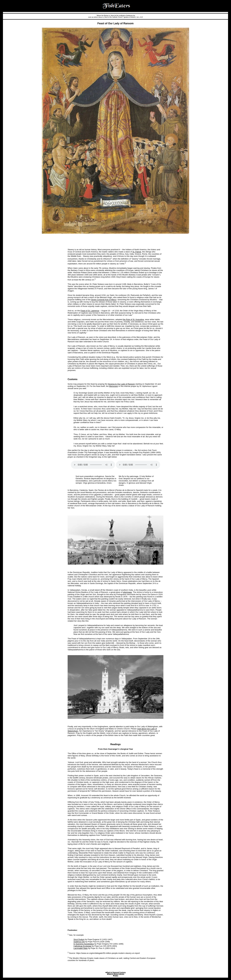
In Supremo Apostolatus (84, 944)
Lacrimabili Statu (81, 948)
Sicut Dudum (79, 939)
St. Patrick (137, 252)
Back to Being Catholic (116, 974)
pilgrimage (127, 592)
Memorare (114, 386)
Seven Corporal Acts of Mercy (104, 300)
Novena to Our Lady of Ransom (121, 384)
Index (116, 976)
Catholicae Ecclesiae (82, 946)
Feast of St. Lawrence (90, 311)
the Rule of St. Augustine (133, 319)
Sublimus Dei (79, 942)
